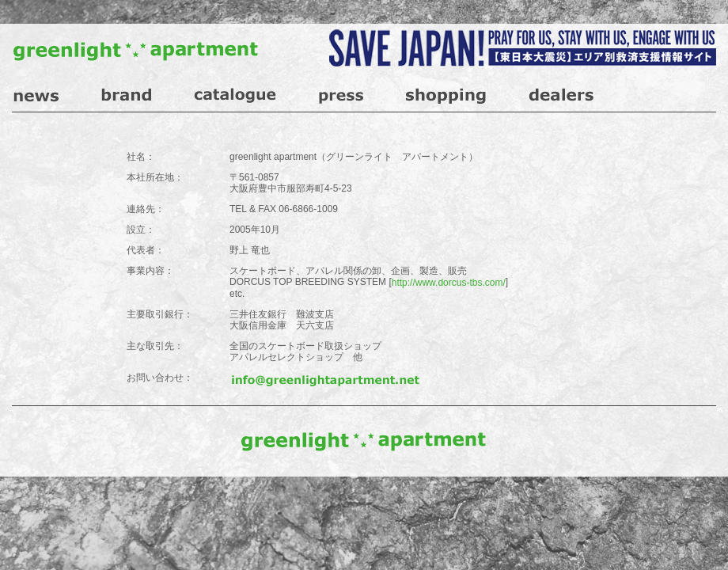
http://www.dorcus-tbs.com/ (449, 283)
